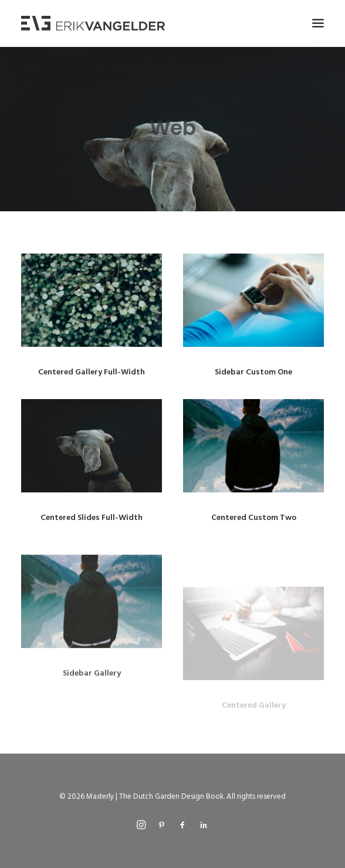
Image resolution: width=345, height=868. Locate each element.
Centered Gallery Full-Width (92, 372)
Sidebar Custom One (253, 372)
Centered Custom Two (254, 518)
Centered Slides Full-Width (92, 518)
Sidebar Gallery (92, 706)
